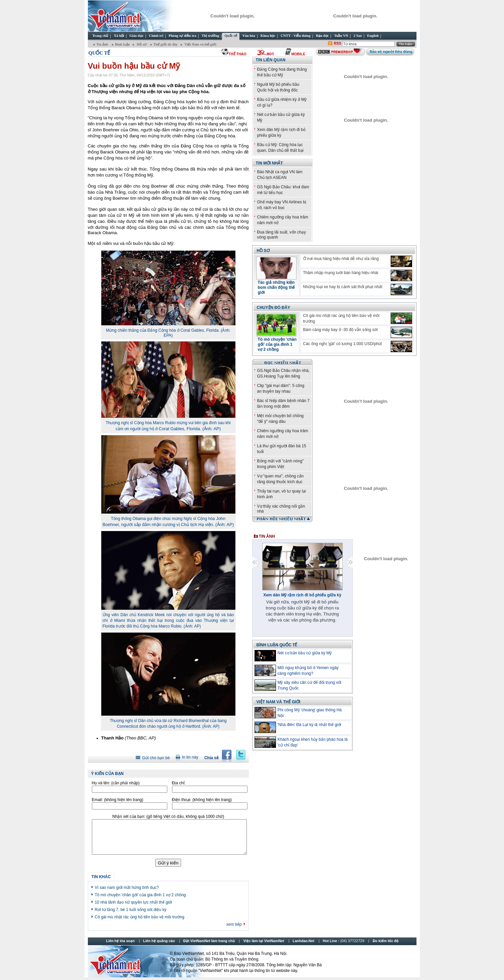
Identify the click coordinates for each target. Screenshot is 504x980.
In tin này (190, 757)
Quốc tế (99, 53)
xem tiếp (234, 924)
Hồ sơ (142, 44)
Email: (118, 800)
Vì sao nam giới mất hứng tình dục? (127, 888)
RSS (338, 43)
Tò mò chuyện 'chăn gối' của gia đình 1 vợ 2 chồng (141, 895)
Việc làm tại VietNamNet (264, 941)
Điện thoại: (202, 800)
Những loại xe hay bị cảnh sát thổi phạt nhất (343, 287)
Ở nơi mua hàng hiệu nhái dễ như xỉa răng (341, 259)
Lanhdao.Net (304, 941)
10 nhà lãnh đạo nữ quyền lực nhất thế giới (133, 902)
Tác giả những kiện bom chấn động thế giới (276, 287)
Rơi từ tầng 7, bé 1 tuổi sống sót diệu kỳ (131, 910)
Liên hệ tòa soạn (120, 941)
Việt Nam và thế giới (278, 702)
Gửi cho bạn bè (156, 758)
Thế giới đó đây (166, 44)
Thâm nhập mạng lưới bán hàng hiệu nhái (341, 273)
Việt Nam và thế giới (200, 44)
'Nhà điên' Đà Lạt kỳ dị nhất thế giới (310, 725)
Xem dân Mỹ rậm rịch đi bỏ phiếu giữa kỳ (302, 595)
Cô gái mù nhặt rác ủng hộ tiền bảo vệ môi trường (140, 917)
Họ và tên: (116, 783)
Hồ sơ (263, 251)
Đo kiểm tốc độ (385, 941)
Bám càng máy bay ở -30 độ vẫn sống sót (341, 330)
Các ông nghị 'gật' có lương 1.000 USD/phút (343, 344)
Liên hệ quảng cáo (159, 941)
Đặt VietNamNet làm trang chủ (209, 941)
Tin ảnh (103, 44)
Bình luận (122, 44)
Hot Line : (344, 941)
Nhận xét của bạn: (168, 816)
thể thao (238, 54)
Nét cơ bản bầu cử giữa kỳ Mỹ (305, 653)
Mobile (298, 54)
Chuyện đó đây (274, 308)
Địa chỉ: (179, 783)
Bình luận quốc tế (277, 645)
